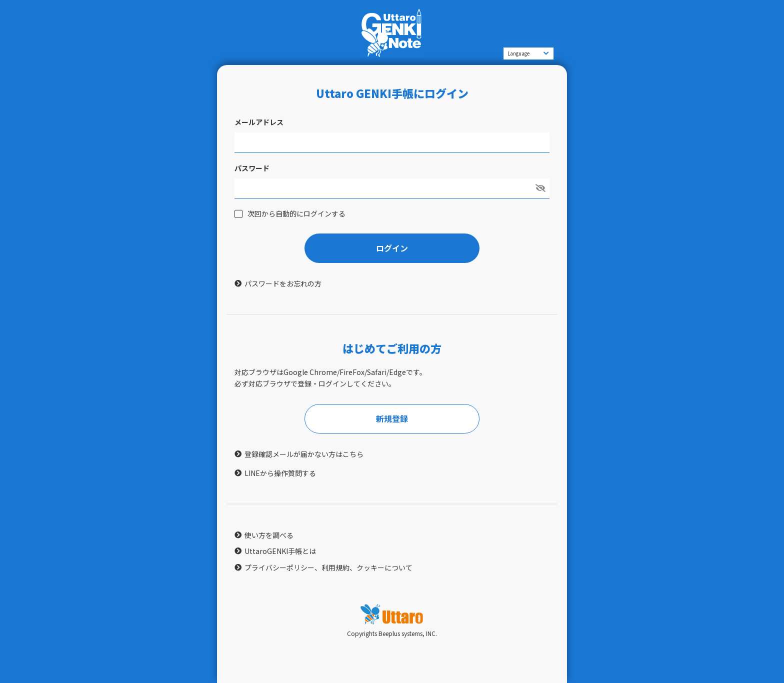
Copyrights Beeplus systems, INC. (392, 633)
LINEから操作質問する (280, 473)
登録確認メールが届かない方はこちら (304, 454)
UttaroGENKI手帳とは (280, 551)
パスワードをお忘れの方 (283, 283)
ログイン (392, 248)
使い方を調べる (269, 535)
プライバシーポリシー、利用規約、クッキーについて (328, 567)
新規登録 (392, 418)
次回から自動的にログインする (296, 213)
